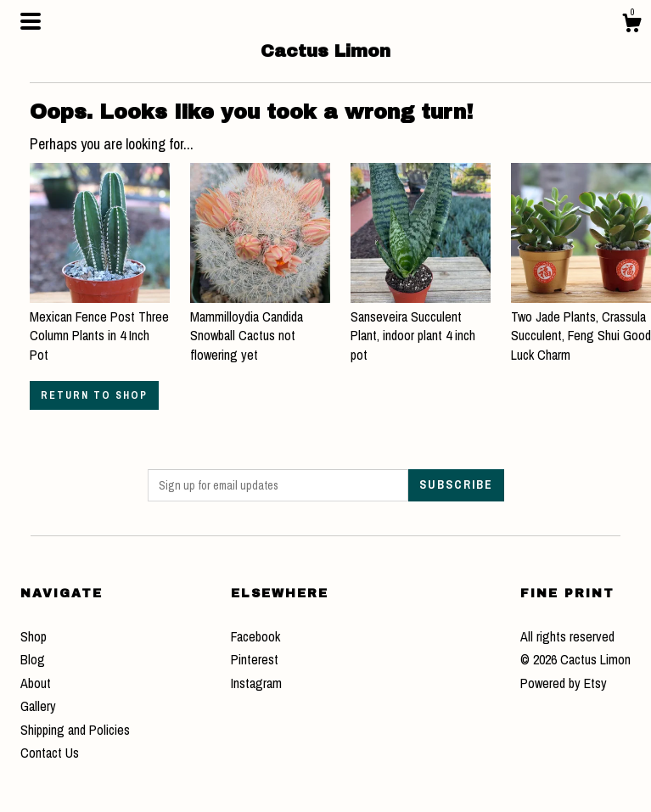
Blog (33, 659)
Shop (34, 636)
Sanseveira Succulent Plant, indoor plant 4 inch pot (421, 326)
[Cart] (631, 25)
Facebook (255, 636)
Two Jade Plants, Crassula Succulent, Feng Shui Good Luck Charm (581, 326)
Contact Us (50, 753)
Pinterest (255, 659)
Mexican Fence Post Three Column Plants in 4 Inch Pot (100, 326)
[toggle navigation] (31, 21)
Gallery (38, 706)
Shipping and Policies (75, 730)
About (36, 683)
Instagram (256, 683)
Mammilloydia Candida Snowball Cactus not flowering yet (260, 326)
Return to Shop (94, 395)
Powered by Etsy (564, 683)
